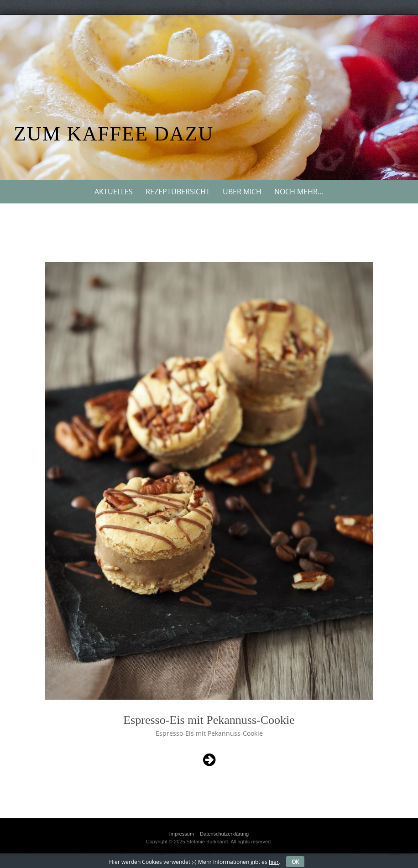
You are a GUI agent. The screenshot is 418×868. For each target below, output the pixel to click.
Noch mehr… (299, 192)
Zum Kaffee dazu (114, 134)
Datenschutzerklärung (224, 834)
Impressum (182, 834)
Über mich (242, 192)
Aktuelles (114, 192)
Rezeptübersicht (178, 192)
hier (274, 862)
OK (295, 862)
